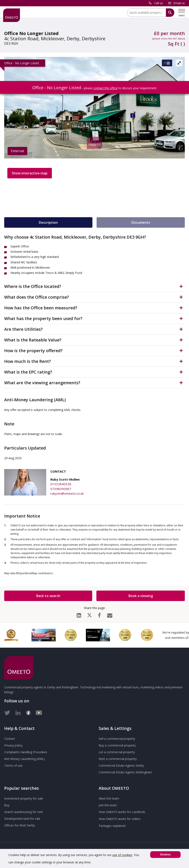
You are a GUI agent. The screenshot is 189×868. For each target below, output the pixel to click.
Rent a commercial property (118, 759)
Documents (141, 222)
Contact (10, 739)
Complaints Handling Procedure (26, 752)
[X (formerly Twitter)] (89, 614)
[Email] (110, 614)
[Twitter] (7, 712)
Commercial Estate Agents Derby (121, 765)
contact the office (106, 88)
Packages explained (112, 826)
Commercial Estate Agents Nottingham (125, 772)
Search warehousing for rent (24, 812)
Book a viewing (141, 596)
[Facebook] (99, 614)
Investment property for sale (24, 798)
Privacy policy (13, 745)
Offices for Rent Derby (20, 825)
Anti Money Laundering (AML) (24, 759)
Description (48, 222)
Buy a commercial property (117, 745)
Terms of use (13, 765)
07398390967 (61, 489)
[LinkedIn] (79, 614)
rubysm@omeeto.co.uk (67, 493)
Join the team (108, 805)
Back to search (48, 596)
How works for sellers (120, 819)
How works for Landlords (122, 812)
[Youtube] (39, 712)
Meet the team (109, 798)
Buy (7, 805)
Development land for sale (22, 819)
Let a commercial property (117, 752)
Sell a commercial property (117, 739)
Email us (179, 3)
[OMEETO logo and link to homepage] (12, 15)
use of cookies (122, 855)
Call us (159, 3)
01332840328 (61, 484)
